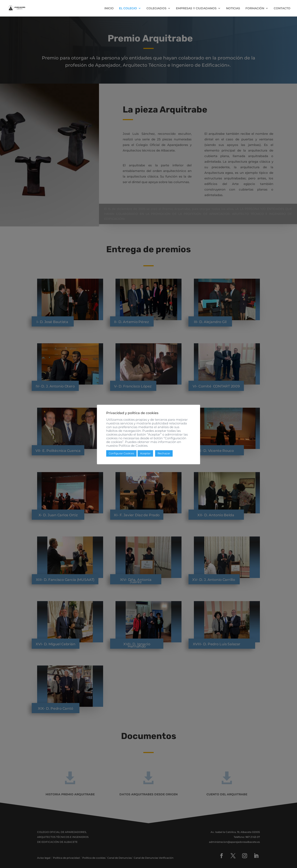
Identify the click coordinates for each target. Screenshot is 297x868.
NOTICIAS (233, 8)
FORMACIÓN (255, 8)
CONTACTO (282, 8)
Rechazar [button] (164, 455)
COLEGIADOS (156, 8)
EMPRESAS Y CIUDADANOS (196, 8)
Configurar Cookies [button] (121, 455)
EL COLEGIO (128, 8)
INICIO (109, 8)
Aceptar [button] (145, 455)
